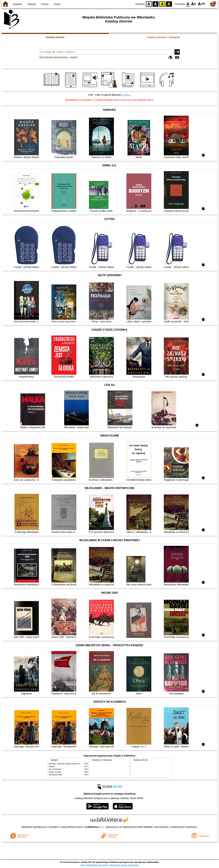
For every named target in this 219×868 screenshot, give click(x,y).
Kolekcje (73, 57)
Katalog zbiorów (55, 37)
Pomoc (45, 4)
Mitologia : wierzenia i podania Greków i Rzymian (67, 764)
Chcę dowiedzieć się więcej (94, 865)
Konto (57, 4)
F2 (201, 4)
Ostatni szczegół (55, 772)
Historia (32, 4)
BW (156, 4)
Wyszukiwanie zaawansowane (54, 57)
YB (162, 4)
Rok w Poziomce (55, 769)
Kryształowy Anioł (55, 775)
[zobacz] (126, 95)
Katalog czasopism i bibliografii (164, 37)
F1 (194, 4)
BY (169, 4)
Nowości (17, 4)
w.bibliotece (93, 827)
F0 (188, 4)
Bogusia (52, 767)
